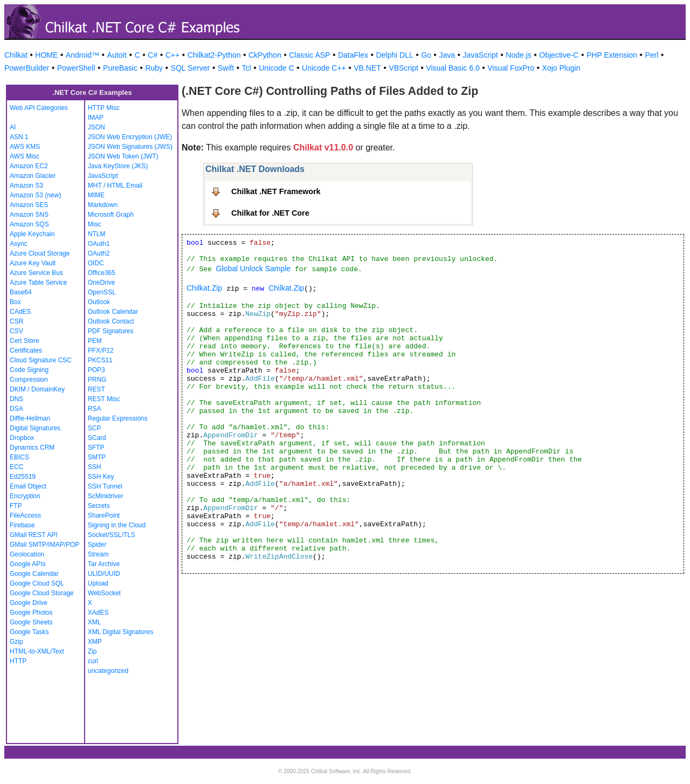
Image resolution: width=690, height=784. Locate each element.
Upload (98, 583)
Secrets (99, 506)
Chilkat (16, 55)
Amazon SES (29, 205)
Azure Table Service (39, 283)
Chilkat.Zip (204, 288)
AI (13, 127)
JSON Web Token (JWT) (123, 156)
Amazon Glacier (33, 176)
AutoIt (117, 55)
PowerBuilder (27, 68)
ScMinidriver (106, 496)
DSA (16, 409)
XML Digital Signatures (121, 632)
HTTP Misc (104, 108)
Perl (651, 55)
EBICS (19, 457)
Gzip (16, 642)
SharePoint (104, 515)
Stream (98, 554)
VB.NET (367, 68)
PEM (95, 341)
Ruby (154, 68)
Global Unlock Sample (254, 269)
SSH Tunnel (105, 486)
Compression (29, 380)
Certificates (26, 350)
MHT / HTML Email (115, 185)
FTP (16, 506)
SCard (97, 438)
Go (426, 55)
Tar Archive (104, 564)
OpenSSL (102, 292)
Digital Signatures (35, 428)
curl (93, 661)
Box (15, 302)
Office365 (102, 273)
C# (153, 55)
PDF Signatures (111, 331)
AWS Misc (25, 156)
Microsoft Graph (111, 215)
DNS (16, 399)
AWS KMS (25, 147)
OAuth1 (99, 244)
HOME (46, 55)
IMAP (96, 118)
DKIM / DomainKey (37, 389)
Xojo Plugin (561, 68)
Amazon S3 (26, 185)
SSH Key (101, 477)
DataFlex (353, 55)
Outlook (99, 302)
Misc (95, 224)
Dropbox (22, 438)
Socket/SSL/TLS (112, 535)
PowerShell (76, 68)
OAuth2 (99, 253)
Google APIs (28, 564)
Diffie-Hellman (30, 418)
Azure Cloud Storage (40, 253)
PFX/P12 (101, 350)
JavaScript (481, 55)
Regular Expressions (118, 418)
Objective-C (559, 55)
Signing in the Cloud (117, 525)
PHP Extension (612, 55)
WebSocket (104, 593)
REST (96, 389)
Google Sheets (31, 622)
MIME (96, 195)
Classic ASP (309, 55)
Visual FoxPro (511, 68)
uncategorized (108, 671)
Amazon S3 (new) (35, 195)
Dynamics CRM (32, 448)
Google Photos (31, 613)
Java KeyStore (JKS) (118, 166)
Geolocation (27, 554)
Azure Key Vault (33, 263)
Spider (97, 545)
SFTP (96, 448)
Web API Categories (39, 108)
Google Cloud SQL (37, 583)
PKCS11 (100, 360)
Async (19, 244)
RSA (95, 409)
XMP (95, 642)
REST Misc (104, 399)
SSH (95, 467)
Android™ (82, 55)
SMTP (97, 457)
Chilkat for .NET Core (270, 213)
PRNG (97, 380)
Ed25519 (23, 477)
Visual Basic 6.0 (453, 68)
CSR (16, 321)
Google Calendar (34, 574)
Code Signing (29, 370)
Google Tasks (29, 632)
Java (447, 55)
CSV (16, 331)
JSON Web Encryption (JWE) (130, 137)
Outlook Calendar (113, 312)
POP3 (96, 370)
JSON (96, 127)
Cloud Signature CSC (41, 360)
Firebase (22, 525)
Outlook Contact (111, 321)
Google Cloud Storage (42, 593)
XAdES (98, 613)
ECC (16, 467)
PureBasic (120, 68)
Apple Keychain (32, 234)
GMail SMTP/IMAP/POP (44, 545)
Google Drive (29, 603)
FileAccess (25, 515)
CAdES (20, 312)
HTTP (18, 661)
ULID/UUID (104, 574)
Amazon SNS (29, 215)
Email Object (28, 486)
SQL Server (191, 68)
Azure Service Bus (36, 273)
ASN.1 (19, 137)
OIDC (96, 263)
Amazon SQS (29, 224)
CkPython (265, 55)
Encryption (25, 496)
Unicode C (276, 68)
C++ (172, 55)
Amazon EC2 (29, 166)
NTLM (97, 234)
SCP (95, 428)
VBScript (403, 68)
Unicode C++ (324, 68)
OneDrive (102, 283)
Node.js (518, 55)
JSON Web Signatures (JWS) (130, 147)
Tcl (247, 68)
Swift (226, 68)
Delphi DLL (394, 55)
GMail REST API (33, 535)
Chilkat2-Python (214, 55)
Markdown (103, 205)
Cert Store (25, 341)
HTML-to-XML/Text (37, 651)
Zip (92, 651)
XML (95, 622)
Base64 (21, 292)
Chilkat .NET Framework (276, 191)
